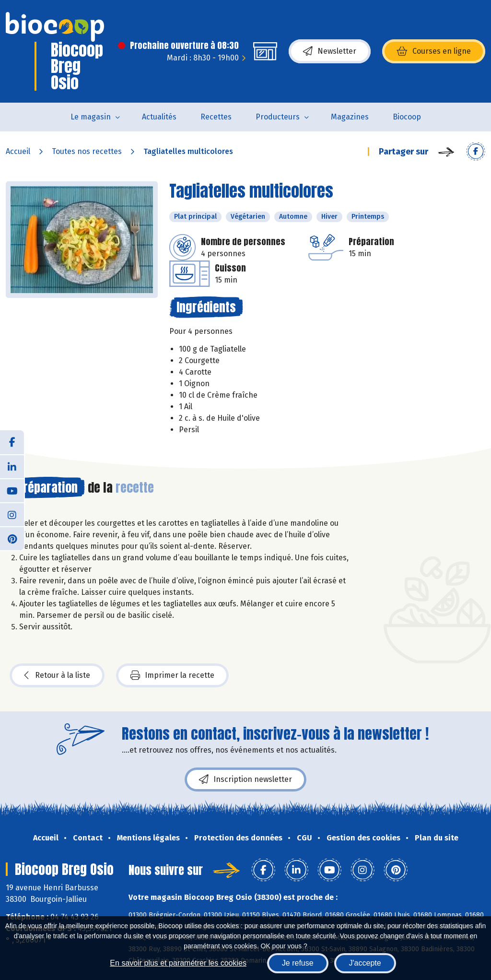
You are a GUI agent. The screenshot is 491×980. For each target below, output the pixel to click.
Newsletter (330, 51)
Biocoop (407, 117)
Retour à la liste (57, 675)
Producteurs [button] (278, 117)
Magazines (350, 117)
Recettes (216, 117)
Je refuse (298, 963)
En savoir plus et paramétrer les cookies (178, 963)
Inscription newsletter (245, 779)
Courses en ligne (434, 51)
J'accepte (365, 963)
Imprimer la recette (172, 675)
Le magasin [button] (91, 117)
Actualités (159, 117)
